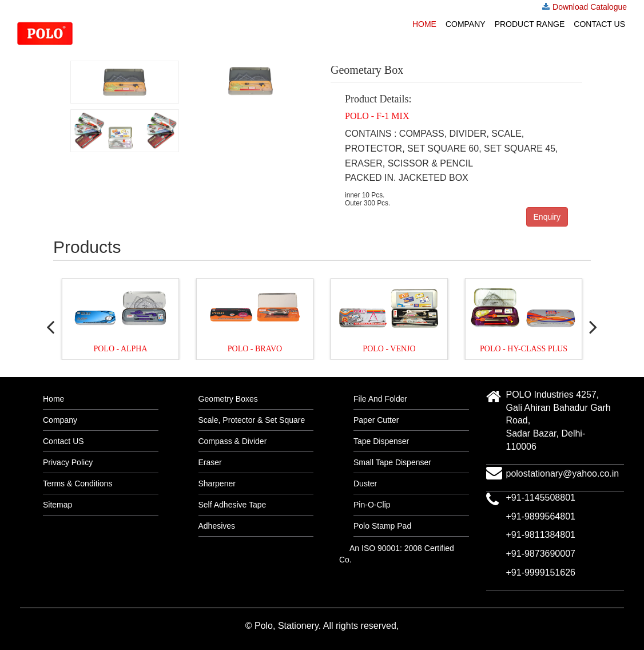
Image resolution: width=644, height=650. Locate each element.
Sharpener (217, 483)
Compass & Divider (233, 441)
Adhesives (217, 526)
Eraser (210, 462)
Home (424, 24)
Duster (365, 483)
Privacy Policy (68, 462)
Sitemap (57, 505)
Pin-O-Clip (372, 505)
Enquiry (547, 217)
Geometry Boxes (228, 399)
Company (466, 24)
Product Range (530, 24)
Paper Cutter (376, 420)
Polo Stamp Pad (382, 526)
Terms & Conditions (77, 483)
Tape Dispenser (381, 441)
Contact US (599, 24)
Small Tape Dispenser (392, 462)
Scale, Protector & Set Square (252, 420)
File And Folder (380, 399)
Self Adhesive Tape (232, 505)
